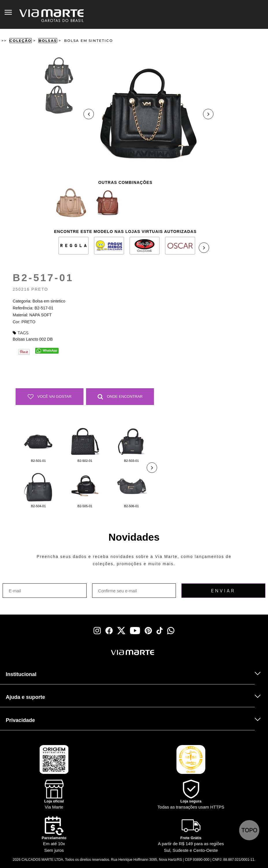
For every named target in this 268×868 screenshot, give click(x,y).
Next (208, 114)
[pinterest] (148, 631)
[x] (121, 631)
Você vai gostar (50, 397)
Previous (89, 114)
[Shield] (191, 795)
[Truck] (58, 660)
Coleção (21, 41)
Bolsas (48, 41)
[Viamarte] (105, 653)
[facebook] (109, 631)
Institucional (21, 674)
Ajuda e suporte (25, 697)
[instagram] (97, 631)
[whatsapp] (171, 631)
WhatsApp (50, 351)
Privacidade (20, 720)
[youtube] (135, 631)
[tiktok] (160, 631)
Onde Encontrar (120, 397)
